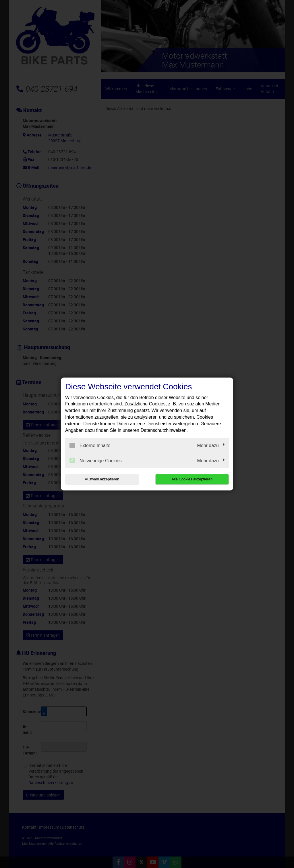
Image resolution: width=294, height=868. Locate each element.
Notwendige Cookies (96, 461)
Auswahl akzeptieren (102, 479)
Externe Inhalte (90, 445)
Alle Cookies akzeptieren (192, 479)
